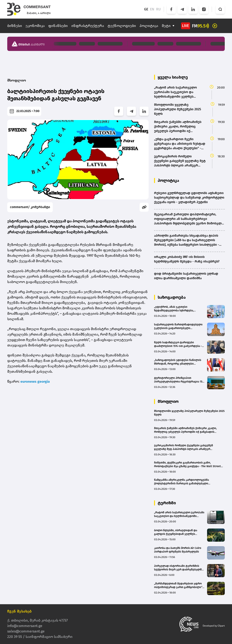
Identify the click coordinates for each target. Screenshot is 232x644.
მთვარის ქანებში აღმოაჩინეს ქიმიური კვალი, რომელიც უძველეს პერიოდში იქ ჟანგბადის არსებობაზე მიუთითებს (185, 430)
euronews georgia (35, 381)
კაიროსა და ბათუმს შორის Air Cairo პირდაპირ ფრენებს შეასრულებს (178, 550)
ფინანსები (58, 26)
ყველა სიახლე (173, 77)
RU (158, 9)
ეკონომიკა (35, 26)
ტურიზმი (167, 503)
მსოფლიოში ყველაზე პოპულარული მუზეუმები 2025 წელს (189, 413)
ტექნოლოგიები (122, 26)
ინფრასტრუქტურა (88, 26)
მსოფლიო (17, 80)
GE (146, 9)
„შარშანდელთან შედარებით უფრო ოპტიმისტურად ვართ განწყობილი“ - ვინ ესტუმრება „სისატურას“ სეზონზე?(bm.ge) (179, 585)
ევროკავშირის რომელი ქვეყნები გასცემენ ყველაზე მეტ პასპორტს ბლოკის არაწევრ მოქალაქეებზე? (184, 447)
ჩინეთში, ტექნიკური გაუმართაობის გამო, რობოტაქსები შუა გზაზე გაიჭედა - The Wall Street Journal (187, 465)
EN (152, 9)
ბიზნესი (15, 26)
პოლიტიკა (149, 26)
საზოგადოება (172, 297)
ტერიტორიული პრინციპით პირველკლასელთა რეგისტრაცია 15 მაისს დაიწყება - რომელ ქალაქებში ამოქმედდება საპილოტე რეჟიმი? (179, 380)
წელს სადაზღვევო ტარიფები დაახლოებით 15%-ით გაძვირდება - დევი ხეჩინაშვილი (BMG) (178, 344)
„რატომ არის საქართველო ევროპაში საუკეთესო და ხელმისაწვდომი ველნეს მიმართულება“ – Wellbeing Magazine (179, 514)
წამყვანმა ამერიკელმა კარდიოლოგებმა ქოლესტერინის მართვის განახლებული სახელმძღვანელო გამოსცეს (181, 482)
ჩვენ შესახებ (19, 611)
